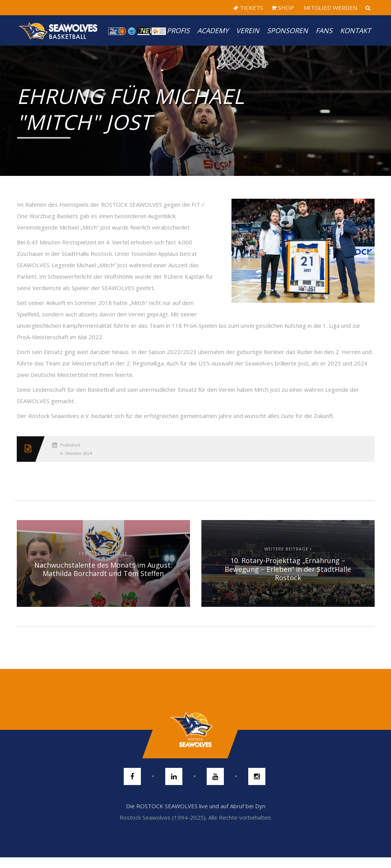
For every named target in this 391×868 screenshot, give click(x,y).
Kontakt (355, 30)
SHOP (283, 8)
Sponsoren (287, 30)
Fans (324, 30)
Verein (248, 30)
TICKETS (248, 8)
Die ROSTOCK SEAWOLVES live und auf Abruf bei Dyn (196, 806)
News (149, 30)
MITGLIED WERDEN (330, 8)
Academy (213, 30)
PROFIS (178, 30)
